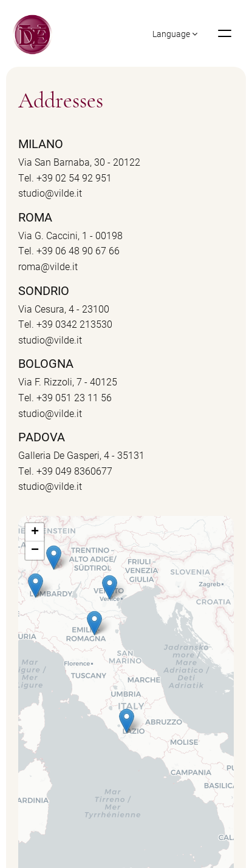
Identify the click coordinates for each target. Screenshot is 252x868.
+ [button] (35, 532)
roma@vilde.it (48, 266)
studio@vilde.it (50, 193)
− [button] (35, 551)
